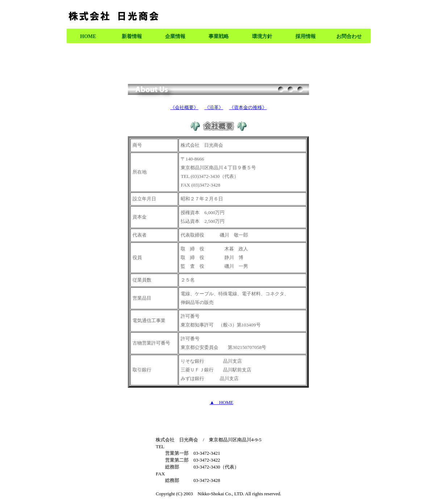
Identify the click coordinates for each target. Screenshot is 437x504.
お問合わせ (349, 36)
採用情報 (306, 36)
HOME (88, 36)
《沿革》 (214, 107)
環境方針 (262, 36)
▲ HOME (221, 402)
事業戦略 (219, 36)
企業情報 (175, 36)
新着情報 (132, 36)
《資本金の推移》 (248, 107)
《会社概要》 (184, 107)
